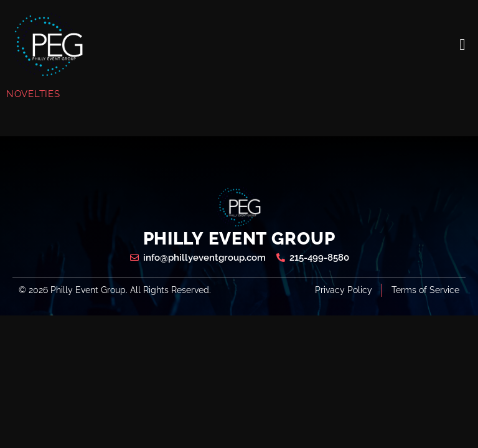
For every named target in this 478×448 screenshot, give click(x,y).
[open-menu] (462, 44)
